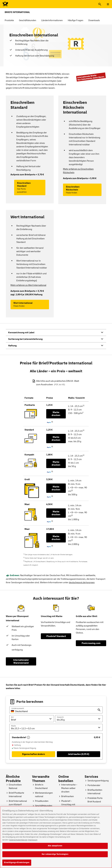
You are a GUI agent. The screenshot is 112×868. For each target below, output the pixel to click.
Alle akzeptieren (55, 848)
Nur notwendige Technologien (55, 856)
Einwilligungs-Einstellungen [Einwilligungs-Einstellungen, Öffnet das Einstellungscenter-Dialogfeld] (17, 864)
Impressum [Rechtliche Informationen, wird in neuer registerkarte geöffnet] (33, 842)
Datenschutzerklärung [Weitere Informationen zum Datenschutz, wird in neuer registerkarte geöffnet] (18, 842)
